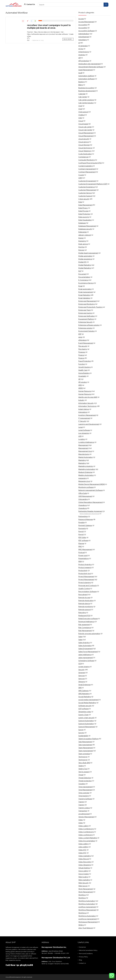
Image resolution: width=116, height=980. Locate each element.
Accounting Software (86, 31)
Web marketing (84, 880)
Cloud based (83, 124)
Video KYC (82, 850)
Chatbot (82, 115)
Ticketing (82, 784)
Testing (81, 766)
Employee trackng (85, 313)
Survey (81, 730)
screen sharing (84, 667)
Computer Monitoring (87, 160)
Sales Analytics (84, 643)
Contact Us (29, 4)
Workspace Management (88, 922)
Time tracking (84, 796)
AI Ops (81, 49)
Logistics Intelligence (86, 442)
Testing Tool (83, 769)
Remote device (84, 604)
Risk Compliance (85, 628)
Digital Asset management (88, 253)
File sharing (83, 349)
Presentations (84, 559)
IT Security (82, 421)
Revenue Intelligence (86, 622)
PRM (80, 562)
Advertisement (84, 37)
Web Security (83, 883)
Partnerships (83, 516)
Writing (81, 925)
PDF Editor (82, 538)
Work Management (86, 889)
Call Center (83, 97)
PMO (80, 547)
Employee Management (88, 301)
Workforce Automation (87, 916)
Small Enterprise (85, 685)
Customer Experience (87, 187)
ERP (80, 334)
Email (80, 286)
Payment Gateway (85, 526)
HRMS (81, 388)
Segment (82, 673)
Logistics (82, 439)
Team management (86, 751)
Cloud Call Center (85, 130)
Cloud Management (86, 133)
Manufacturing (84, 454)
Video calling (83, 826)
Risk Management (85, 631)
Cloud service (84, 142)
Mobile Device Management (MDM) (92, 484)
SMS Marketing (84, 694)
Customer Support (85, 196)
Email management (86, 292)
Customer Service (85, 193)
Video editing (83, 844)
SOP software (84, 709)
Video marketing (85, 856)
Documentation (84, 277)
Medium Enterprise (85, 472)
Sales (80, 637)
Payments (82, 529)
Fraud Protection (85, 361)
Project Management (86, 577)
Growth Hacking (85, 367)
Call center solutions (86, 100)
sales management (86, 658)
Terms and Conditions (86, 954)
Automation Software (86, 79)
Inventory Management (87, 415)
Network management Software (91, 490)
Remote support (85, 610)
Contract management (87, 169)
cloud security (84, 139)
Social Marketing (85, 697)
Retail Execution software (88, 619)
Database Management (87, 226)
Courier (81, 175)
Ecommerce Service (86, 283)
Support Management (87, 727)
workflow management (87, 907)
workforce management (88, 919)
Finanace (82, 352)
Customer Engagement (87, 181)
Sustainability (83, 736)
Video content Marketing (88, 838)
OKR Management (85, 496)
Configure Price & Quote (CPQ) (90, 163)
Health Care (83, 370)
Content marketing (86, 166)
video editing (83, 847)
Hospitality (82, 376)
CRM (80, 178)
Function (82, 364)
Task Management (85, 742)
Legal (81, 427)
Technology (83, 757)
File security (83, 346)
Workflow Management (87, 910)
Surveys (81, 733)
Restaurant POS (84, 616)
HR (79, 379)
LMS (80, 436)
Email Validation (84, 298)
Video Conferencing (86, 829)
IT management (84, 418)
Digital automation (85, 256)
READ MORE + (68, 39)
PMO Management (85, 550)
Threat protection (85, 781)
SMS (80, 688)
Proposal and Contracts (88, 586)
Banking (82, 82)
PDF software (83, 541)
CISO (80, 118)
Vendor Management (86, 817)
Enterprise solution (85, 328)
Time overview (84, 793)
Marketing (82, 460)
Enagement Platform (86, 319)
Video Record (84, 859)
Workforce (82, 913)
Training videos (84, 808)
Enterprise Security (85, 322)
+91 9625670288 (24, 965)
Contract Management (87, 172)
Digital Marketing (85, 265)
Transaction (83, 811)
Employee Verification (87, 316)
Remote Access (84, 598)
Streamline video (85, 712)
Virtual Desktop (84, 868)
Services (82, 676)
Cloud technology (85, 148)
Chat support (83, 112)
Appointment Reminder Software (91, 67)
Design (81, 238)
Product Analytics (85, 565)
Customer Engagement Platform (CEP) (93, 184)
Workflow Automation (87, 901)
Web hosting (83, 877)
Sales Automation (85, 646)
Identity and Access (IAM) (88, 397)
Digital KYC (83, 262)
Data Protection (84, 214)
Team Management (86, 748)
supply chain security (86, 718)
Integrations (83, 412)
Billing (81, 85)
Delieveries (83, 232)
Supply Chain (83, 715)
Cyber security (84, 199)
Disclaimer (82, 947)
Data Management (85, 205)
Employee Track (85, 310)
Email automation (85, 289)
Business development (87, 91)
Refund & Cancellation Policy (88, 950)
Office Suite (83, 493)
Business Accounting (86, 88)
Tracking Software (85, 799)
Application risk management (90, 64)
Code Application (85, 154)
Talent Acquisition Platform (89, 739)
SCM (80, 664)
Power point (83, 556)
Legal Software (84, 430)
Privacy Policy (83, 957)
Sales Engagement (86, 649)
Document (82, 274)
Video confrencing (86, 835)
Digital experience (85, 259)
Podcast (82, 553)
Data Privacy (83, 208)
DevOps (81, 247)
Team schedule (84, 754)
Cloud (81, 121)
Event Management (86, 343)
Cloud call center (85, 127)
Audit (80, 73)
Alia (28, 39)
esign (80, 337)
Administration (84, 34)
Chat (80, 106)
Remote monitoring (86, 607)
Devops (81, 250)
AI (79, 43)
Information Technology (88, 406)
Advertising (83, 40)
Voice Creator (84, 874)
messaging (83, 478)
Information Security (86, 403)
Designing (82, 241)
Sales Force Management (88, 652)
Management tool (85, 451)
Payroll (81, 532)
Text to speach (84, 772)
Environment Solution (87, 331)
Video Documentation (87, 841)
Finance (81, 355)
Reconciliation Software (88, 592)
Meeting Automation (86, 475)
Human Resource (85, 391)
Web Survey (83, 886)
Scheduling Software (86, 661)
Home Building (84, 373)
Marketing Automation (87, 469)
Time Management (85, 790)
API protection (84, 61)
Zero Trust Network (86, 928)
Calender (82, 94)
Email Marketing (84, 295)
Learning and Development (89, 424)
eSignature (83, 340)
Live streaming (84, 433)
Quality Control (84, 589)
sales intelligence (85, 655)
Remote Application (86, 601)
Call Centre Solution (86, 103)
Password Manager (86, 519)
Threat (81, 775)
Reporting (82, 613)
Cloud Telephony (85, 151)
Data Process (83, 211)
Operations (83, 505)
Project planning (85, 583)
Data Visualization (85, 220)
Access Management (86, 22)
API (80, 58)
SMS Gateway (84, 691)
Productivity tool (85, 574)
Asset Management (86, 70)
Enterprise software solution (89, 325)
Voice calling (83, 871)
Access (81, 19)
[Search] (106, 5)
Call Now (11, 965)
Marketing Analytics (86, 466)
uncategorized (84, 814)
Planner (81, 544)
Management (83, 445)
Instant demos (84, 409)
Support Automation (86, 721)
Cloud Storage (84, 145)
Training (81, 802)
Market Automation (86, 457)
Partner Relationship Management (90, 514)
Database (82, 223)
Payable (82, 523)
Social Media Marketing (87, 703)
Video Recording (85, 862)
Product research (85, 568)
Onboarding (83, 499)
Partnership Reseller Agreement (90, 511)
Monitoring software (86, 487)
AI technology (84, 52)
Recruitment (83, 595)
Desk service (83, 244)
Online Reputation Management (91, 502)
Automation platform (86, 76)
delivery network (85, 235)
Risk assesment (84, 625)
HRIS (80, 385)
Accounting (83, 25)
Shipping (82, 682)
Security (81, 670)
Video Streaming (85, 865)
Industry (81, 400)
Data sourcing (84, 217)
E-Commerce (83, 280)
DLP (80, 271)
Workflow (82, 895)
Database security (85, 229)
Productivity (83, 571)
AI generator (83, 46)
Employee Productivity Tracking (90, 307)
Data (80, 202)
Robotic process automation (89, 634)
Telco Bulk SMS (84, 763)
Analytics (82, 55)
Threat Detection (85, 778)
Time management (86, 787)
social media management (89, 700)
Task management (85, 745)
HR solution (83, 382)
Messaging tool (84, 481)
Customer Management (87, 190)
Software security (85, 706)
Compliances (83, 157)
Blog (80, 960)
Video (81, 820)
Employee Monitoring (87, 304)
